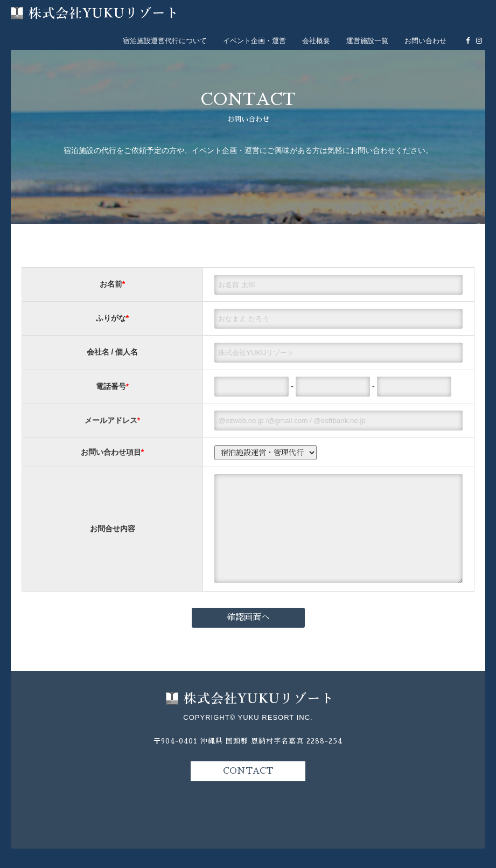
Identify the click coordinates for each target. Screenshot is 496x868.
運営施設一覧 (367, 41)
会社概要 (316, 41)
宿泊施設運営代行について (165, 41)
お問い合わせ (425, 41)
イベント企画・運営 (254, 41)
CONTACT (248, 790)
